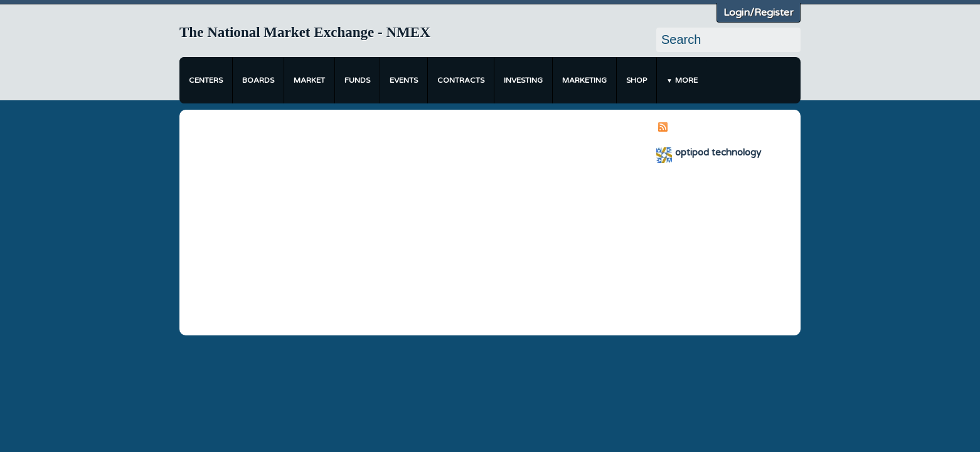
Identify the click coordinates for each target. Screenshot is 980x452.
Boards (258, 80)
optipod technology (718, 152)
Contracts (461, 80)
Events (404, 80)
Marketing (584, 80)
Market (309, 80)
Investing (523, 80)
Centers (206, 80)
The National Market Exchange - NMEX (305, 32)
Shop (636, 80)
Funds (357, 80)
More (686, 80)
